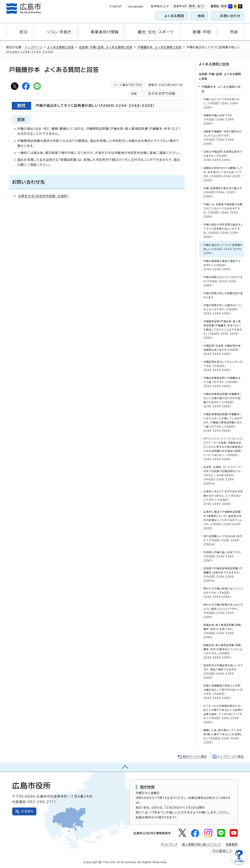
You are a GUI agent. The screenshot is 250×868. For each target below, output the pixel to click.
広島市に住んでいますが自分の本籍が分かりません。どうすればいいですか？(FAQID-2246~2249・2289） (223, 498)
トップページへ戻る (231, 756)
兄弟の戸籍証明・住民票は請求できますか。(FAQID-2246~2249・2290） (223, 156)
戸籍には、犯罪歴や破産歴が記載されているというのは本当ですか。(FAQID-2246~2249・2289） (223, 211)
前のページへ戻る (195, 756)
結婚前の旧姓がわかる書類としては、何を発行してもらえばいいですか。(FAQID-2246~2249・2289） (223, 174)
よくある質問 (174, 16)
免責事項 (232, 844)
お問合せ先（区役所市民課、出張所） (43, 196)
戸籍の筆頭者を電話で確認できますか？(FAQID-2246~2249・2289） (222, 265)
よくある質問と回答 (61, 47)
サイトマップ (169, 844)
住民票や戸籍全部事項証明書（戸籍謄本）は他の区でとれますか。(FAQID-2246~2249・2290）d (223, 575)
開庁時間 (147, 787)
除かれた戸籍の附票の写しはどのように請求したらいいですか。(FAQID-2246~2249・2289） (223, 611)
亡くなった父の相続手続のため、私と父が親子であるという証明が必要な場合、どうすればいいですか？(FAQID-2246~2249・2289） (223, 714)
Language (136, 6)
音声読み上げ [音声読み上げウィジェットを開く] (160, 6)
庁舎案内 (27, 811)
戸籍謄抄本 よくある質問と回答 (160, 47)
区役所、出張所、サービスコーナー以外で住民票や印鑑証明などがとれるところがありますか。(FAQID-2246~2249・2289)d (223, 475)
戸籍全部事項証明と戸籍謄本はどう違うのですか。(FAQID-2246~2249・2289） (222, 382)
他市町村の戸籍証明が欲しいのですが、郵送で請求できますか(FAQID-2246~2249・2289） (223, 672)
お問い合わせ (230, 16)
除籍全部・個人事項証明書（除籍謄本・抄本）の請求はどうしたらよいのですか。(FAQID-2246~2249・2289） (223, 651)
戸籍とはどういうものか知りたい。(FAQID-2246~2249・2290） (222, 103)
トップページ (34, 47)
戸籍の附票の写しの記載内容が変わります (223, 295)
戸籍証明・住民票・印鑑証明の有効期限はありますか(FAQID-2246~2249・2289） (222, 350)
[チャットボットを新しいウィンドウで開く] (239, 864)
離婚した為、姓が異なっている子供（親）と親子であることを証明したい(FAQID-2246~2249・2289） (223, 736)
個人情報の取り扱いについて (202, 844)
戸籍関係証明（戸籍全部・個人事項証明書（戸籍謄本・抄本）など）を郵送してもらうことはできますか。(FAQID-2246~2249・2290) (223, 330)
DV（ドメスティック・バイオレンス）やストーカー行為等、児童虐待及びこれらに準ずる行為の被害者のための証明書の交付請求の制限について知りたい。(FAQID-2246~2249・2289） (223, 449)
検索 (201, 16)
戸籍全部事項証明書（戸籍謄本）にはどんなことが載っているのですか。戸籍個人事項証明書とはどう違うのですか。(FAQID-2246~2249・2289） (223, 423)
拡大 (200, 6)
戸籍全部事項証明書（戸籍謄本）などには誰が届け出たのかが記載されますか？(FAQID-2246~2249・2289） (222, 400)
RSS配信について (225, 851)
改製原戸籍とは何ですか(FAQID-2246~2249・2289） (219, 120)
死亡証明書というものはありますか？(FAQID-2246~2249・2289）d (223, 540)
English (116, 6)
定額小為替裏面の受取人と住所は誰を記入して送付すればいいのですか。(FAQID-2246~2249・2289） (223, 692)
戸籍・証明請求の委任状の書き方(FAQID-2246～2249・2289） (223, 192)
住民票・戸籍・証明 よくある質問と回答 (106, 47)
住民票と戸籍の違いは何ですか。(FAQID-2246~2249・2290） (223, 556)
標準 (192, 6)
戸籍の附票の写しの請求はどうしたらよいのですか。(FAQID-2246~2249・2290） (223, 309)
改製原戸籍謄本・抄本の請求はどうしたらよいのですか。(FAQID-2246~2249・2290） (223, 138)
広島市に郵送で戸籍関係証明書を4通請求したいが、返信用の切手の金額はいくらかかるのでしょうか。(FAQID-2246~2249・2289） (223, 520)
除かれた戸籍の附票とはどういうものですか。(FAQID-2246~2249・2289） (223, 593)
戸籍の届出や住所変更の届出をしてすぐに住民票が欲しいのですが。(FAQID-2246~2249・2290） (223, 231)
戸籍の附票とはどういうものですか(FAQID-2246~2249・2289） (223, 281)
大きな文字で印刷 (162, 94)
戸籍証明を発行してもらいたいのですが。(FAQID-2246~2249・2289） (223, 366)
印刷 (134, 94)
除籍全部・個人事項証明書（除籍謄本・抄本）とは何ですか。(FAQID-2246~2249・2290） (222, 631)
